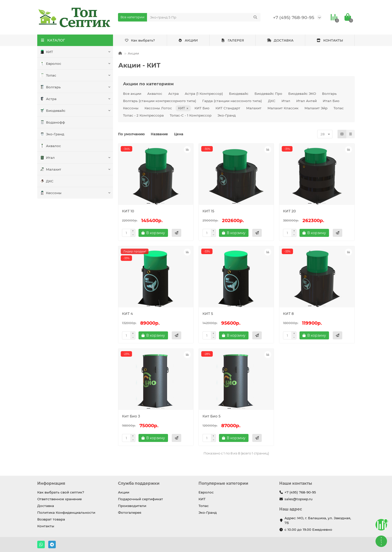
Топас (48, 75)
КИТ (47, 52)
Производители (132, 506)
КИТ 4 (127, 314)
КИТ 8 (288, 314)
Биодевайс (53, 111)
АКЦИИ (188, 40)
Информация (51, 483)
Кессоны (51, 193)
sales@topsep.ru (298, 499)
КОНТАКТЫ (330, 40)
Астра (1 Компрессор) (204, 94)
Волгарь (50, 87)
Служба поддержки (139, 483)
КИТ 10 (128, 211)
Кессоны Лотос (158, 108)
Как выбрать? (140, 40)
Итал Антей (306, 101)
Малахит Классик (283, 108)
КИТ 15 (208, 211)
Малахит (51, 169)
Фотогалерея (130, 512)
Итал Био (331, 101)
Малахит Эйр (316, 108)
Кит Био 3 (131, 416)
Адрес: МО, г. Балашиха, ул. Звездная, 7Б (318, 520)
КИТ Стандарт (228, 108)
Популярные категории (223, 483)
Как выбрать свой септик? (61, 492)
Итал (47, 158)
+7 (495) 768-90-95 (294, 17)
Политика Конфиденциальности (66, 512)
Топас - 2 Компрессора (143, 115)
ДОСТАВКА (280, 40)
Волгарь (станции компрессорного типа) (160, 101)
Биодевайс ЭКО (302, 94)
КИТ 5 (208, 314)
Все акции (132, 94)
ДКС (47, 181)
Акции (133, 53)
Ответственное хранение (59, 499)
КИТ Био (202, 108)
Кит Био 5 (211, 416)
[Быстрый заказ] (176, 233)
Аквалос (51, 146)
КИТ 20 (289, 211)
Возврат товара (51, 519)
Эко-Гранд (52, 134)
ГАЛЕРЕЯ (232, 40)
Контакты (46, 526)
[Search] (204, 17)
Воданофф (53, 122)
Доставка (46, 506)
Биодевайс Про (268, 94)
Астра (48, 99)
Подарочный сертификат (140, 499)
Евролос (51, 64)
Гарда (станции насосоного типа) (232, 101)
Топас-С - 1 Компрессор (191, 115)
